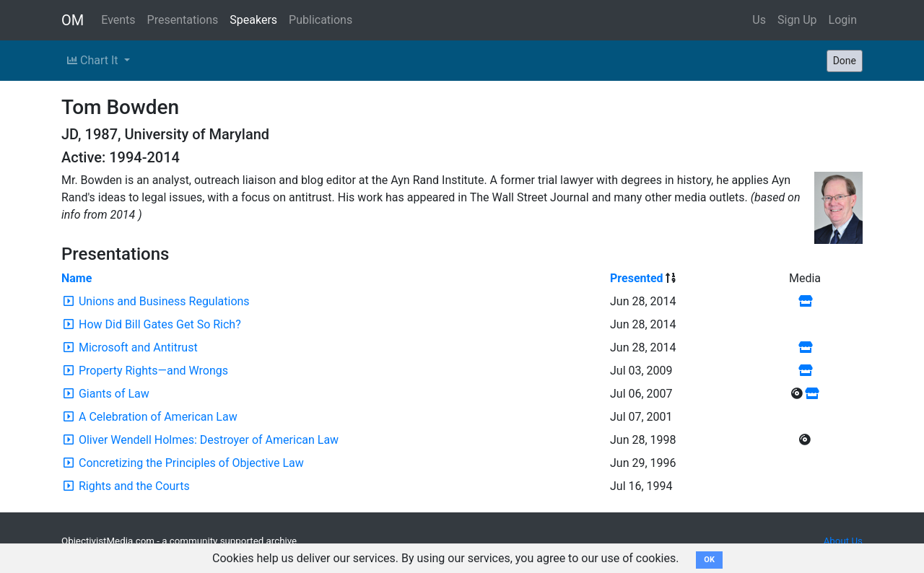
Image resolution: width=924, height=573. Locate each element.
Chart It (94, 60)
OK (709, 560)
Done (845, 61)
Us (759, 20)
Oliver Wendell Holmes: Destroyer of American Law (209, 440)
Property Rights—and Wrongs (153, 371)
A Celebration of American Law (158, 417)
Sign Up (797, 20)
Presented (637, 278)
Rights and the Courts (134, 486)
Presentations (183, 20)
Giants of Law (114, 394)
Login (843, 20)
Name (77, 278)
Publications (321, 20)
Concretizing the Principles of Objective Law (191, 463)
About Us (843, 541)
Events (118, 20)
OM (73, 20)
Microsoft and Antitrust (138, 347)
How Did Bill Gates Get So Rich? (160, 324)
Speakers (253, 20)
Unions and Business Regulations (164, 301)
